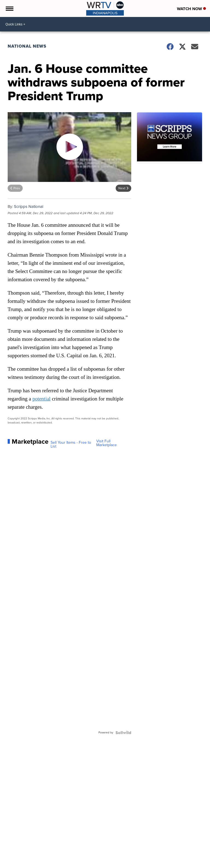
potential (41, 399)
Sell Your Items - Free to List (71, 445)
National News (27, 46)
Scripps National (29, 207)
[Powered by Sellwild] (123, 733)
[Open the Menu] (9, 8)
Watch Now (191, 9)
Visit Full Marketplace (107, 443)
